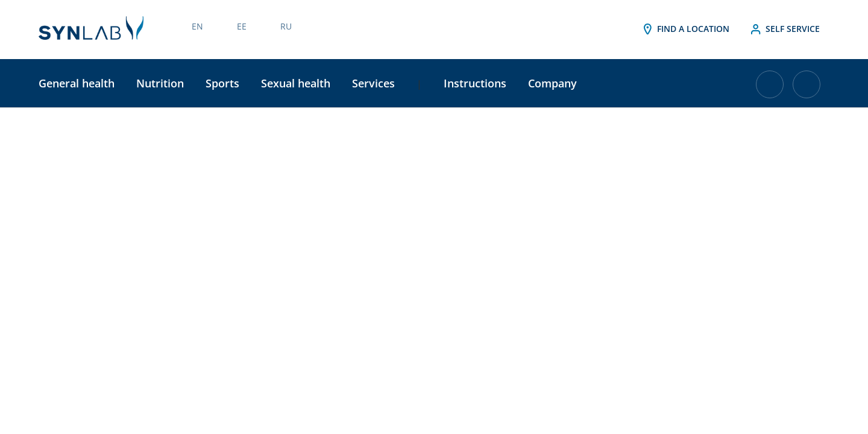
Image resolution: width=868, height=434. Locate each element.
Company (552, 83)
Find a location (685, 30)
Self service (784, 30)
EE (242, 26)
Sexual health (296, 83)
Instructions (475, 83)
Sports (222, 83)
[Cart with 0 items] (770, 89)
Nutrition (160, 83)
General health (77, 83)
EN (197, 26)
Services (373, 83)
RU (286, 26)
